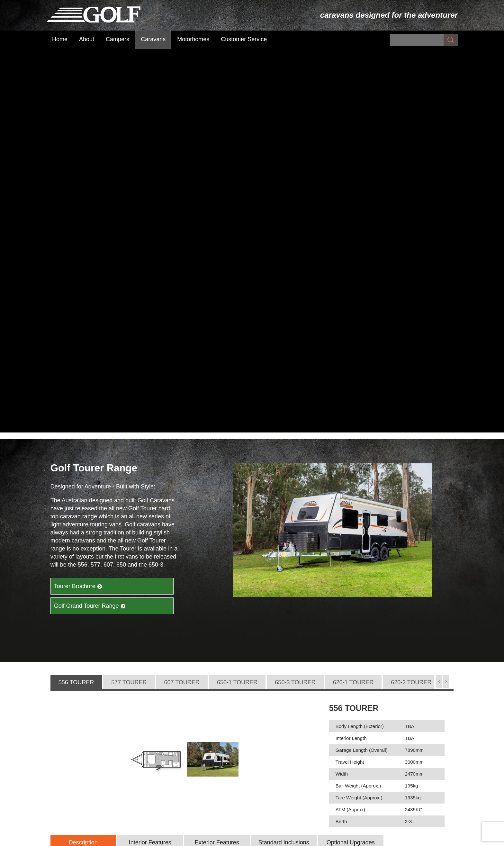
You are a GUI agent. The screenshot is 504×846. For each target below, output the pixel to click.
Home (60, 39)
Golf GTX (265, 764)
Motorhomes (193, 39)
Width (342, 391)
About (87, 39)
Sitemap (160, 839)
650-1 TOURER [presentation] (237, 299)
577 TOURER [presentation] (129, 299)
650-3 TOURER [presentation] (295, 299)
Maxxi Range (270, 740)
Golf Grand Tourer (275, 756)
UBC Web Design (327, 839)
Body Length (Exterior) (360, 343)
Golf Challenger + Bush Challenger (398, 724)
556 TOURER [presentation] (76, 299)
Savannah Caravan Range (286, 724)
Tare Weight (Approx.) (359, 415)
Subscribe (163, 736)
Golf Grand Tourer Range (90, 223)
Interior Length (351, 355)
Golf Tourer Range (277, 748)
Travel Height (350, 379)
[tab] (76, 299)
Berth (341, 438)
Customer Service (244, 39)
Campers (117, 39)
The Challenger (375, 732)
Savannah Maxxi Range (282, 732)
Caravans (153, 39)
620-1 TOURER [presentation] (353, 299)
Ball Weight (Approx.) (358, 403)
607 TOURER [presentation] (182, 299)
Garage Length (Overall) (362, 367)
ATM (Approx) (350, 427)
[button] (439, 298)
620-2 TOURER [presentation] (411, 299)
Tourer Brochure (78, 203)
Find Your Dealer (404, 665)
